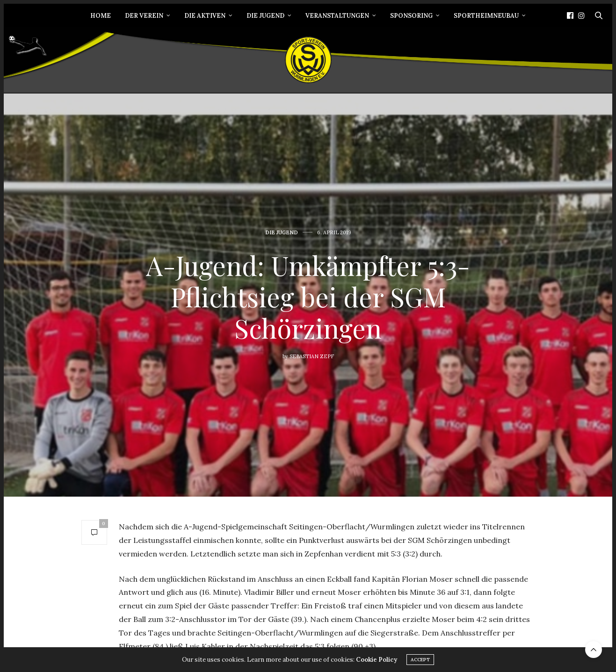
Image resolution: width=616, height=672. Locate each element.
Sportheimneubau (486, 16)
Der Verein (144, 16)
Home (101, 16)
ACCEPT (420, 663)
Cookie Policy (377, 663)
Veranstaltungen (337, 16)
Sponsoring (411, 16)
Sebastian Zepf (312, 356)
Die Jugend (265, 16)
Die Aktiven (205, 16)
